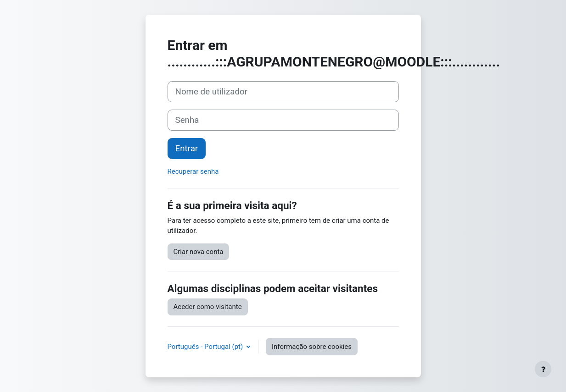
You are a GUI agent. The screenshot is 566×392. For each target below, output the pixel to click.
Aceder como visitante (208, 307)
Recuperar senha (193, 171)
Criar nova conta (199, 252)
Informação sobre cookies (312, 347)
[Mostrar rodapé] (543, 369)
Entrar (187, 149)
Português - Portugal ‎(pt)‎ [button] (206, 347)
